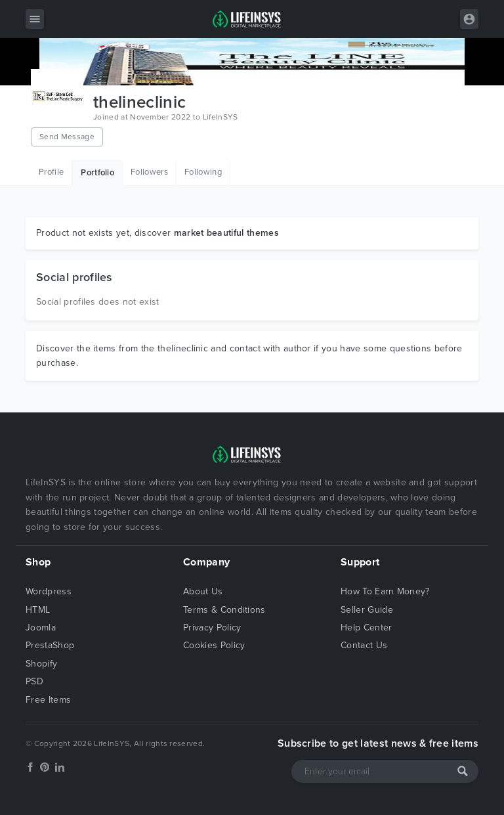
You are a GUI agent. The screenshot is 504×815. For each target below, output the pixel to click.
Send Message (67, 137)
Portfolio (97, 173)
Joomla (41, 628)
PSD (34, 681)
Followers (149, 172)
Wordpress (49, 591)
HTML (38, 610)
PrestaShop (50, 645)
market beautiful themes (226, 233)
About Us (203, 591)
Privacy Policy (212, 628)
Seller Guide (367, 610)
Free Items (48, 700)
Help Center (367, 628)
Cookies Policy (214, 645)
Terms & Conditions (224, 610)
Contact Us (364, 645)
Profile (51, 172)
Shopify (41, 664)
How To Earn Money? (385, 591)
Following (203, 172)
